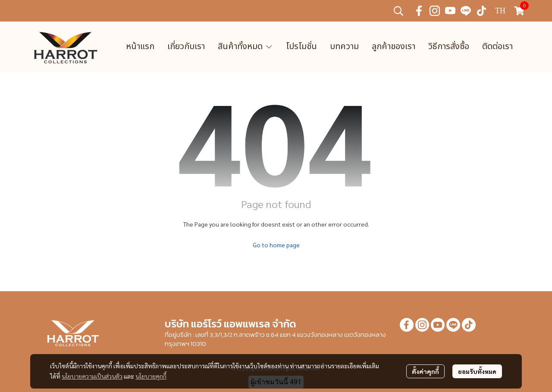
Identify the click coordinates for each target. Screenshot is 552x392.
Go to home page (276, 245)
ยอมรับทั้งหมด (477, 371)
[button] (398, 11)
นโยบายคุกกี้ (151, 376)
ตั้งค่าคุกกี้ (425, 371)
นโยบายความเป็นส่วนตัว (92, 376)
